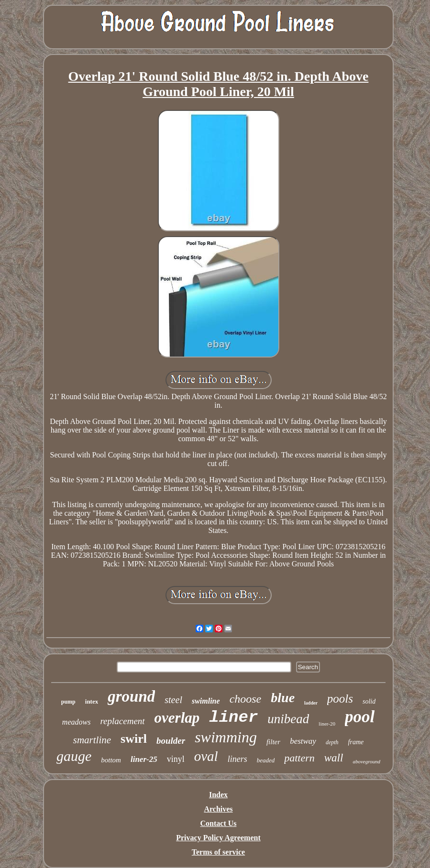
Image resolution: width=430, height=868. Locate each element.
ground (131, 696)
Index (218, 795)
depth (332, 742)
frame (356, 742)
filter (273, 742)
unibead (288, 719)
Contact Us (219, 823)
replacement (122, 721)
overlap (177, 718)
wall (334, 758)
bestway (303, 741)
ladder (311, 703)
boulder (171, 741)
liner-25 (144, 759)
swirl (134, 739)
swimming (226, 737)
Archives (218, 809)
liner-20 (327, 724)
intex (92, 701)
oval (206, 756)
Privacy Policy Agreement (218, 838)
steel (173, 700)
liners (237, 759)
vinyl (176, 759)
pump (68, 702)
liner (233, 717)
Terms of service (218, 852)
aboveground (366, 761)
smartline (92, 740)
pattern (299, 758)
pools (340, 699)
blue (283, 698)
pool (360, 717)
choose (246, 699)
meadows (77, 722)
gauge (74, 756)
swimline (206, 701)
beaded (266, 760)
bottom (111, 760)
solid (369, 701)
